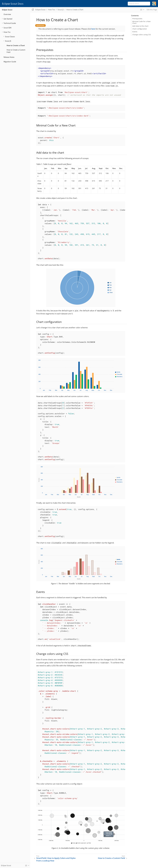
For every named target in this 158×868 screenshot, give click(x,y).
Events (135, 32)
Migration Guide (10, 62)
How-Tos (7, 32)
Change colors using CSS (142, 35)
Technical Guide (10, 23)
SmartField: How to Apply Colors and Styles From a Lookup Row (56, 859)
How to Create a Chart (16, 45)
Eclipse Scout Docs (13, 4)
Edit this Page (152, 10)
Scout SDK (8, 28)
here (93, 29)
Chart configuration (140, 29)
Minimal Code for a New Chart (141, 22)
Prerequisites (137, 19)
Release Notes (9, 57)
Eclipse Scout (7, 10)
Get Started (8, 19)
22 (141, 10)
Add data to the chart (140, 26)
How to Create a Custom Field (16, 51)
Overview (7, 14)
